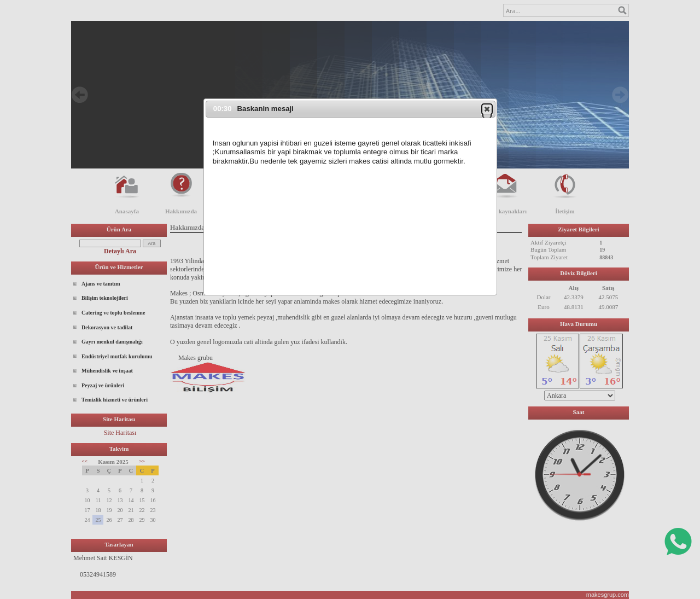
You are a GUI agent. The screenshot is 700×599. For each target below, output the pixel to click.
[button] (487, 109)
